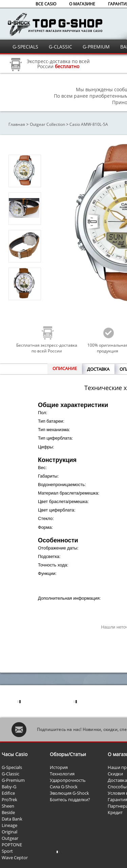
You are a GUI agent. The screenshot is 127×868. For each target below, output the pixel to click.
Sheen (8, 806)
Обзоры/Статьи (68, 754)
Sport (7, 851)
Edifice (8, 793)
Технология (62, 774)
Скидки (115, 774)
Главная (17, 124)
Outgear (10, 838)
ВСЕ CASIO (46, 4)
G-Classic (10, 774)
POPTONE (12, 845)
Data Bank (12, 819)
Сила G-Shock (64, 787)
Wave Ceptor (15, 857)
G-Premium (13, 780)
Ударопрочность (68, 780)
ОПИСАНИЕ (65, 368)
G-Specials (12, 767)
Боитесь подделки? (70, 799)
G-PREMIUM (96, 47)
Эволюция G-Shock (69, 793)
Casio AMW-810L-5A (89, 124)
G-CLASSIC (60, 47)
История (59, 767)
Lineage (9, 825)
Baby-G (9, 787)
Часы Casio (15, 754)
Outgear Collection (47, 124)
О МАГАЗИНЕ (82, 4)
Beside (8, 812)
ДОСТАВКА (98, 369)
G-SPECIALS (25, 47)
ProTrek (9, 799)
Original (9, 832)
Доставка (117, 780)
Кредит (115, 812)
